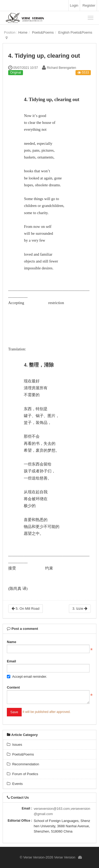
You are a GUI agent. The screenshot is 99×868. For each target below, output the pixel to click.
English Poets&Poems (75, 32)
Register (89, 5)
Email (11, 661)
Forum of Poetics (22, 774)
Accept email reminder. (27, 677)
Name (11, 642)
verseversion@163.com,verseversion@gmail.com (62, 811)
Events (15, 784)
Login (74, 5)
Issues (15, 745)
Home (23, 32)
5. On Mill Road (25, 609)
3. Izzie (80, 609)
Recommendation (23, 764)
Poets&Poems (43, 32)
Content (13, 687)
